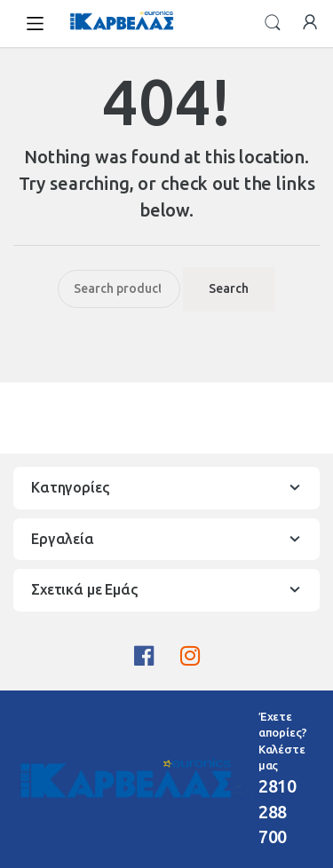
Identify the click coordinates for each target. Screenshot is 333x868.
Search (273, 23)
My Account (310, 23)
